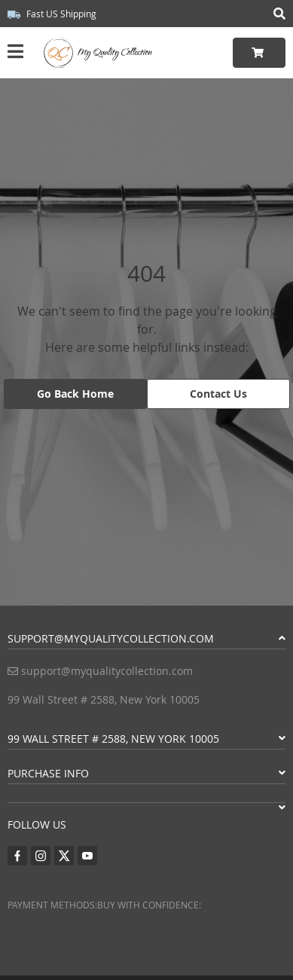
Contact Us (218, 394)
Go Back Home (75, 394)
